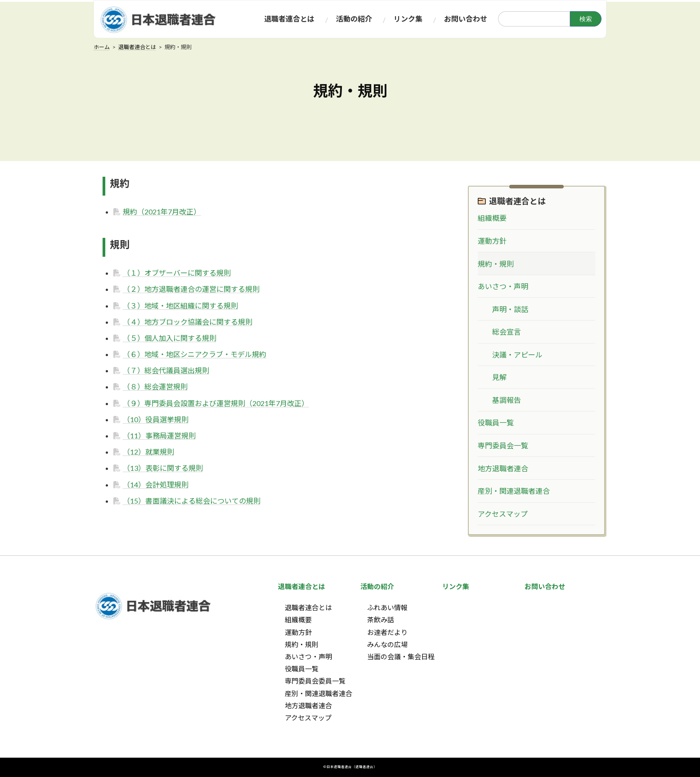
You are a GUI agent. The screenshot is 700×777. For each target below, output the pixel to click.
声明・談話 (510, 309)
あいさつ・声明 (503, 286)
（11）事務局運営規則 (159, 435)
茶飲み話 (381, 620)
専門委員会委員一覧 (315, 681)
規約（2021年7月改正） (162, 212)
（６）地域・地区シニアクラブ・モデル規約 (195, 354)
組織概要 (492, 218)
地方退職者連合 (503, 468)
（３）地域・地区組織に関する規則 (180, 306)
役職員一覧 (496, 423)
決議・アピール (517, 355)
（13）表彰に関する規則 (163, 468)
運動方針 (492, 241)
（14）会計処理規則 (156, 485)
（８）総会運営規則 (155, 386)
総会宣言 (507, 332)
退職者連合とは (517, 201)
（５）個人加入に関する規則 (170, 338)
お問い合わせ (545, 586)
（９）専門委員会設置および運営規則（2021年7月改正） (216, 403)
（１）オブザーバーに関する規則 (177, 273)
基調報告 (507, 400)
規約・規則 (496, 264)
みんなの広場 (387, 644)
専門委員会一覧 (503, 445)
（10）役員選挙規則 (156, 419)
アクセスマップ (503, 514)
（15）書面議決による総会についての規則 (192, 501)
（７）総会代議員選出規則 (166, 370)
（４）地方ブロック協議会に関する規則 (188, 322)
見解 (499, 377)
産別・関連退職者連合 (514, 491)
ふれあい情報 (387, 608)
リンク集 (456, 586)
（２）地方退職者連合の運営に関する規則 (191, 289)
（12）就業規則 (148, 452)
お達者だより (387, 632)
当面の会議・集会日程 (401, 656)
